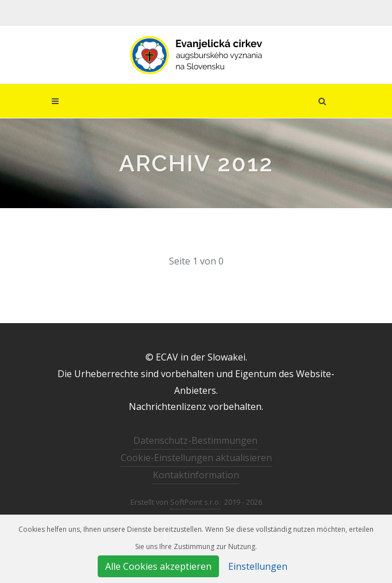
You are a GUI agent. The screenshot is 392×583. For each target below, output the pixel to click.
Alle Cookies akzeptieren (158, 566)
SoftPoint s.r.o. (195, 502)
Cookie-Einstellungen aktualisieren (196, 458)
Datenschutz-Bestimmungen (195, 440)
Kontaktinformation (196, 475)
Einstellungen (258, 566)
